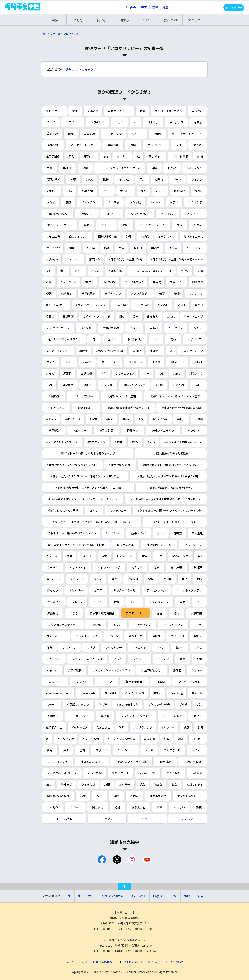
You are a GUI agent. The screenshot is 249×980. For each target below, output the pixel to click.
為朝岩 (157, 282)
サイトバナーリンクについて (166, 962)
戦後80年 (53, 145)
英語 (49, 271)
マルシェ (124, 179)
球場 (69, 556)
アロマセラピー (72, 34)
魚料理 (198, 567)
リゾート (137, 134)
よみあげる (138, 896)
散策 (199, 807)
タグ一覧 (55, 34)
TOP (44, 34)
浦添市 (69, 362)
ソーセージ (176, 328)
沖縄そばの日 (86, 408)
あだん (50, 373)
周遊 (142, 111)
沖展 (129, 236)
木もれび (52, 670)
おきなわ (86, 328)
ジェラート (140, 659)
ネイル (161, 647)
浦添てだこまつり (92, 762)
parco (89, 179)
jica (156, 339)
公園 (85, 168)
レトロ (138, 248)
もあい (179, 647)
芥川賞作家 (115, 271)
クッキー (197, 670)
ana (106, 157)
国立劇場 (89, 134)
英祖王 (181, 419)
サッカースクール (125, 590)
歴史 (159, 556)
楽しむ (78, 20)
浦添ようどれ (148, 773)
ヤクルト (147, 819)
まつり (156, 362)
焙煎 (167, 739)
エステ (134, 602)
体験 (116, 796)
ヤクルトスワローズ (190, 796)
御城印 (89, 282)
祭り (49, 784)
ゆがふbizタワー (56, 305)
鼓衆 (142, 784)
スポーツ (101, 750)
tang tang (177, 693)
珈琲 (181, 739)
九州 (146, 373)
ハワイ (198, 225)
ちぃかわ (178, 385)
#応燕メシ (194, 431)
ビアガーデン (113, 134)
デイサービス (79, 727)
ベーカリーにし (80, 716)
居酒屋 (155, 248)
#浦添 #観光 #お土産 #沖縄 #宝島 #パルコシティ (172, 465)
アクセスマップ (133, 962)
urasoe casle (88, 693)
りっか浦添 (142, 305)
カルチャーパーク (192, 351)
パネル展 (153, 122)
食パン (112, 339)
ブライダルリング (87, 636)
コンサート (135, 362)
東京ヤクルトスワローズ (62, 773)
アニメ (161, 533)
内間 (70, 191)
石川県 (91, 248)
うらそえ (53, 567)
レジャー (197, 750)
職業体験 (179, 191)
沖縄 (73, 179)
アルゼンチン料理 (190, 682)
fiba (122, 316)
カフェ (198, 716)
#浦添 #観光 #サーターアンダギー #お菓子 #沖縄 (168, 476)
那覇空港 (87, 191)
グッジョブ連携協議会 (122, 739)
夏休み (134, 796)
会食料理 (133, 579)
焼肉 (86, 225)
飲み (122, 248)
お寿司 (98, 590)
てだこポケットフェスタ (91, 305)
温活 (159, 613)
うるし (50, 316)
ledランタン (195, 168)
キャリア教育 (91, 739)
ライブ (51, 122)
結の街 (83, 351)
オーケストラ (166, 236)
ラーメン (163, 659)
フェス (119, 122)
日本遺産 (197, 533)
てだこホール (121, 773)
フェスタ (197, 179)
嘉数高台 (113, 145)
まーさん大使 (64, 819)
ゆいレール (177, 362)
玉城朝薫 (68, 316)
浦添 (122, 727)
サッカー (122, 157)
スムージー (55, 682)
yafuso (171, 316)
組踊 (71, 134)
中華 (50, 168)
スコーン (106, 682)
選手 (145, 556)
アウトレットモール (60, 225)
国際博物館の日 (107, 236)
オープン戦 (53, 248)
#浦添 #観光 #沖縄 (120, 465)
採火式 (183, 704)
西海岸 (87, 362)
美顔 (116, 602)
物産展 (158, 134)
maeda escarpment (58, 693)
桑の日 (199, 305)
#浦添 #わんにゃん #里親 (63, 510)
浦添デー (155, 351)
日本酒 (160, 682)
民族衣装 (196, 613)
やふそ (134, 328)
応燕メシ (95, 259)
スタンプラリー (83, 396)
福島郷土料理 (134, 682)
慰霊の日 (89, 157)
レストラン (70, 647)
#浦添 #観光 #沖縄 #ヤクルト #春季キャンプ (88, 453)
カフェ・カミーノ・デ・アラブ (111, 670)
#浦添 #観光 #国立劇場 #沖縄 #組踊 (171, 488)
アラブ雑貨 (75, 670)
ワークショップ (173, 625)
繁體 (155, 7)
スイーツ (75, 807)
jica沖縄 (96, 625)
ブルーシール (193, 545)
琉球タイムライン (163, 431)
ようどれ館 (95, 773)
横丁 (63, 271)
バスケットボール (58, 328)
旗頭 (107, 784)
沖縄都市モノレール (159, 545)
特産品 (172, 168)
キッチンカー (118, 510)
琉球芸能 (52, 134)
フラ (179, 225)
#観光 (110, 419)
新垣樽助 (54, 431)
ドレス (118, 625)
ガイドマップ (91, 316)
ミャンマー (168, 727)
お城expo (52, 259)
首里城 (159, 179)
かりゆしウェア (125, 373)
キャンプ (107, 819)
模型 (68, 202)
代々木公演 (195, 202)
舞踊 (154, 168)
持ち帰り (53, 590)
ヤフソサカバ (140, 214)
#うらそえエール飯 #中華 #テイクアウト (71, 533)
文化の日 (52, 191)
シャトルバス (195, 248)
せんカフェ (54, 602)
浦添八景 (93, 111)
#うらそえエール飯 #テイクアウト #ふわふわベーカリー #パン (92, 522)
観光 (106, 179)
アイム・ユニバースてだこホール (151, 271)
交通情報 (86, 373)
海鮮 (157, 567)
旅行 (126, 225)
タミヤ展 (135, 202)
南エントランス (79, 236)
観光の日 (126, 191)
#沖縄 (93, 419)
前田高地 (110, 693)
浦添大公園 (139, 807)
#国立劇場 (107, 431)
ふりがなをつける (111, 896)
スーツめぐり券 (58, 762)
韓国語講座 (53, 157)
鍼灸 (177, 613)
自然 (133, 145)
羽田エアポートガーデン (187, 134)
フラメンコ (73, 122)
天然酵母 (53, 716)
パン (200, 704)
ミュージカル (68, 282)
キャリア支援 (66, 739)
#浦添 (151, 442)
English (131, 7)
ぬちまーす (135, 636)
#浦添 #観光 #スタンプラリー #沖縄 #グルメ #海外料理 (85, 476)
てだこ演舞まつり (127, 704)
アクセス (194, 20)
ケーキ (149, 750)
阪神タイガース (193, 236)
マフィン (82, 682)
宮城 (82, 750)
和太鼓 (158, 784)
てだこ (197, 145)
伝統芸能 (67, 294)
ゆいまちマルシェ (134, 385)
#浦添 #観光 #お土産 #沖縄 (126, 259)
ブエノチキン (90, 202)
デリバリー (76, 590)
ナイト (79, 271)
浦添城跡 (197, 773)
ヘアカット (139, 647)
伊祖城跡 (165, 762)
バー (199, 602)
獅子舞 (105, 716)
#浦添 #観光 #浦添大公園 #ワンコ (128, 408)
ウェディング (143, 625)
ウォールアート (56, 636)
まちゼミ (153, 316)
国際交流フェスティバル (63, 625)
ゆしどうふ (53, 579)
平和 (72, 157)
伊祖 (49, 294)
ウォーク (52, 556)
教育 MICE (171, 20)
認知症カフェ (54, 727)
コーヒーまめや (172, 716)
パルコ (198, 385)
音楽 (183, 602)
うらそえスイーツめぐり (136, 716)
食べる (101, 20)
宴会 (115, 579)
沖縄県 (145, 236)
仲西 (66, 750)
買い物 (160, 191)
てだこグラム (54, 111)
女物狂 (103, 704)
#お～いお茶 (160, 419)
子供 (104, 373)
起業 (200, 727)
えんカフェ (103, 727)
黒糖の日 (87, 214)
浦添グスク (196, 373)
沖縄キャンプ (180, 556)
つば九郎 (87, 556)
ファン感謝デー (140, 294)
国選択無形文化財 (152, 670)
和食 (199, 659)
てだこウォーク (159, 602)
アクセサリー (114, 647)
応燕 (107, 248)
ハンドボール (126, 750)
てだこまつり (172, 750)
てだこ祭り (174, 773)
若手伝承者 (88, 294)
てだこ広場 (53, 236)
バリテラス (54, 659)
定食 (151, 579)
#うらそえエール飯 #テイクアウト (175, 522)
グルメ (173, 248)
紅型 (174, 784)
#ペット (51, 419)
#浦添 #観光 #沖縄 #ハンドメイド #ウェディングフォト (83, 499)
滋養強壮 (53, 613)
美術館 (137, 351)
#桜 (141, 419)
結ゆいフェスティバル (110, 351)
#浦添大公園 (73, 419)
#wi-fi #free (113, 533)
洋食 (49, 647)
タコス (98, 579)
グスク (51, 362)
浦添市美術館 (158, 796)
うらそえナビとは (76, 962)
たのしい (179, 807)
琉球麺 (156, 636)
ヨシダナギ (176, 122)
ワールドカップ (193, 316)
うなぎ (74, 613)
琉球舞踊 (68, 385)
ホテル (95, 271)
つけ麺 (91, 647)
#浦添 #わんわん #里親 (122, 396)
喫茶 (173, 339)
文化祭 (185, 271)
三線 (49, 385)
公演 (200, 271)
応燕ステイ (53, 179)
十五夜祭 (120, 305)
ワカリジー (177, 282)
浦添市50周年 (125, 545)
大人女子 (137, 567)
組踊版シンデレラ (78, 704)
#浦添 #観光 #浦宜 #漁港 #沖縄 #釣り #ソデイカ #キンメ (166, 499)
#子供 (159, 385)
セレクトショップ (109, 567)
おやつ (94, 510)
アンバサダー (156, 145)
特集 (55, 20)
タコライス (77, 579)
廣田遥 (88, 385)
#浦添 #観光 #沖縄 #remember (184, 442)
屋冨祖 (67, 373)
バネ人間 (108, 385)
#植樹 (126, 419)
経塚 (49, 282)
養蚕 (162, 294)
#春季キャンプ (96, 442)
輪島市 (73, 248)
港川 (142, 179)
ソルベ (118, 659)
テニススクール (156, 590)
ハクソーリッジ (135, 693)
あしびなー (194, 214)
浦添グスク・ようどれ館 (131, 762)
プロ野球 (53, 807)
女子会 (198, 647)
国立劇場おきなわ (58, 796)
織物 (177, 294)
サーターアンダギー (58, 351)
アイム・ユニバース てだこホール (120, 168)
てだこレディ (195, 784)
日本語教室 (109, 282)
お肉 (200, 579)
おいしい (187, 819)
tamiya (156, 202)
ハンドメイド (78, 567)
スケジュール (124, 556)
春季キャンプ (113, 294)
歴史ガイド (156, 157)
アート (177, 179)
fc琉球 (174, 202)
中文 (144, 7)
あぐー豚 (197, 693)
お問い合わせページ (105, 962)
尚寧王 (182, 305)
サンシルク (196, 294)
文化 (75, 111)
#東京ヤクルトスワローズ (62, 442)
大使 (179, 145)
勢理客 (177, 670)
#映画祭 (54, 396)
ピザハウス (195, 339)
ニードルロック (134, 282)
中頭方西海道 (193, 762)
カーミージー (110, 362)
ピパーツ (113, 636)
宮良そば (167, 214)
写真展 (198, 122)
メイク (98, 602)
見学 (100, 796)
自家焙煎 (197, 111)
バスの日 (163, 305)
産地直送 (177, 567)
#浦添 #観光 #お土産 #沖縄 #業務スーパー (177, 259)
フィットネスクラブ (190, 590)
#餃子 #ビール (139, 533)
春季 (200, 556)
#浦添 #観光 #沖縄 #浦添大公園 (182, 408)
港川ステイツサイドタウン (64, 339)
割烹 (185, 579)
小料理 (198, 362)
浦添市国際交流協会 (102, 613)
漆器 (136, 316)
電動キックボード (119, 111)
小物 (198, 625)
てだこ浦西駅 (180, 157)
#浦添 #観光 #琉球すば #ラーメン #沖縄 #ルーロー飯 (88, 488)
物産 (161, 373)
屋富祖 (154, 328)
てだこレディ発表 (159, 704)
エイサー (124, 784)
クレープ (77, 602)
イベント (148, 20)
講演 (186, 727)
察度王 (178, 533)
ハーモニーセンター (83, 145)
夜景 (183, 659)
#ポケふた (80, 431)
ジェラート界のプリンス (87, 659)
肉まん (157, 693)
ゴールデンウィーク (153, 225)
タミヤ (51, 202)
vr (135, 122)
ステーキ (52, 704)
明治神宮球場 (111, 328)
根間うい (132, 431)
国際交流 (198, 282)
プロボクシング (143, 727)
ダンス (198, 328)
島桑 (83, 796)
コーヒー (198, 739)
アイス (107, 191)
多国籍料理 (135, 339)
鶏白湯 (198, 636)
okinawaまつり (58, 214)
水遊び (199, 191)
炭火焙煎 (150, 739)
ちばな (168, 579)
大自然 (199, 419)
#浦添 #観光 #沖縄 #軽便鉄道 (171, 453)
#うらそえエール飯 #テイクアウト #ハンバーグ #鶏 (170, 510)
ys (171, 351)
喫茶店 (67, 168)
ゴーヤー (112, 214)
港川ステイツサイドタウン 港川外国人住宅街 (76, 545)
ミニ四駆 (114, 202)
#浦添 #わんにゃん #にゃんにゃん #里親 (175, 396)
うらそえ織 (88, 784)
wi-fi (200, 157)
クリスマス (177, 636)
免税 (144, 191)
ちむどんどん (56, 408)
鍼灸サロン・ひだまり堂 (81, 69)
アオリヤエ (73, 259)
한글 (166, 7)
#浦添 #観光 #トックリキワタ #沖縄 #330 (72, 465)
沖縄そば (66, 784)
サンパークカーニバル (168, 111)
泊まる (124, 20)
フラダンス (98, 122)
